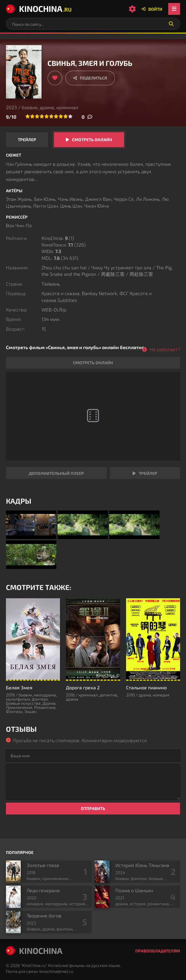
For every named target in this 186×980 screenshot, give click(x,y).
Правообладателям (158, 951)
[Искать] (171, 24)
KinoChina (39, 9)
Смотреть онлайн (92, 140)
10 (70, 116)
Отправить (93, 808)
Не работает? (165, 349)
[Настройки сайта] (132, 9)
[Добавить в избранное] (55, 78)
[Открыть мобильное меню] (174, 9)
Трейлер (27, 140)
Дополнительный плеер (56, 473)
